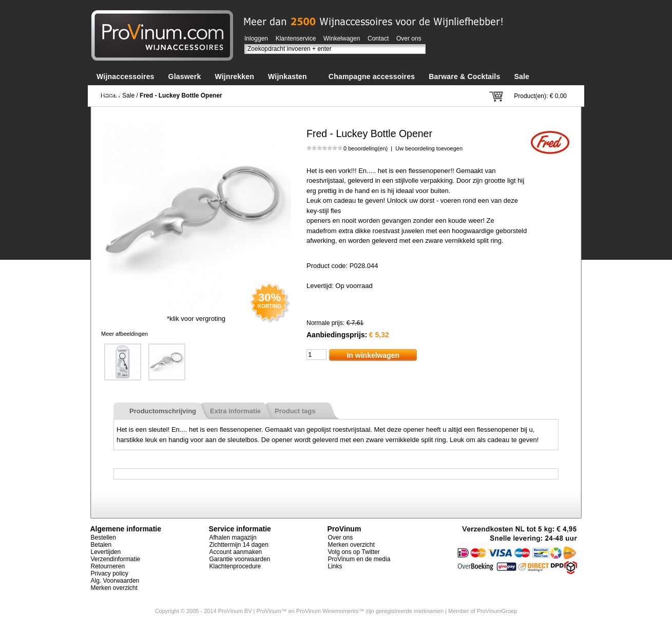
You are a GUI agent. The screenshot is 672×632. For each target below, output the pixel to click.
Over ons (409, 39)
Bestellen (103, 538)
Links (335, 566)
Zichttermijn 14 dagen (239, 545)
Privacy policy (110, 573)
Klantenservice (296, 39)
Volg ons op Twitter (354, 552)
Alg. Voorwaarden (115, 581)
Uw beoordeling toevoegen (429, 148)
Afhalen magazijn (233, 538)
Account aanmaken (236, 552)
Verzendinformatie (116, 559)
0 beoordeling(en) (366, 148)
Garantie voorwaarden (240, 559)
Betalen (101, 545)
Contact (378, 39)
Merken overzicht (114, 588)
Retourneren (108, 566)
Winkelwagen (342, 39)
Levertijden (106, 552)
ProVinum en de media (359, 559)
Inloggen (256, 39)
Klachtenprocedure (235, 566)
